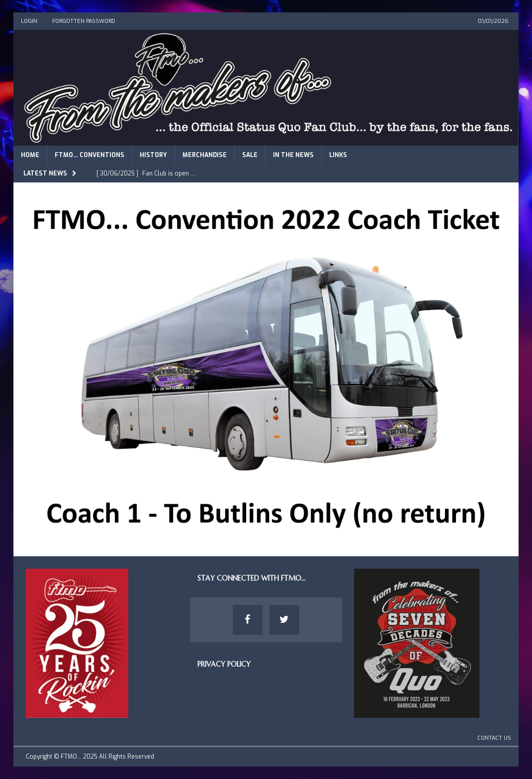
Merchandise (205, 155)
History (153, 155)
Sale (250, 155)
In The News (293, 155)
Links (338, 155)
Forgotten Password (84, 21)
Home (30, 155)
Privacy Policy (224, 664)
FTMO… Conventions (89, 155)
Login (29, 21)
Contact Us (494, 738)
